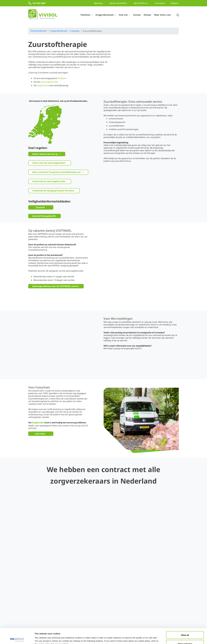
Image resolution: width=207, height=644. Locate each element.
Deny (185, 637)
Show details (137, 637)
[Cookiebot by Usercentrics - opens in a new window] (17, 639)
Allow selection (185, 628)
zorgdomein (43, 85)
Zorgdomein (38, 401)
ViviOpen (62, 78)
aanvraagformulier (49, 82)
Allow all (185, 620)
